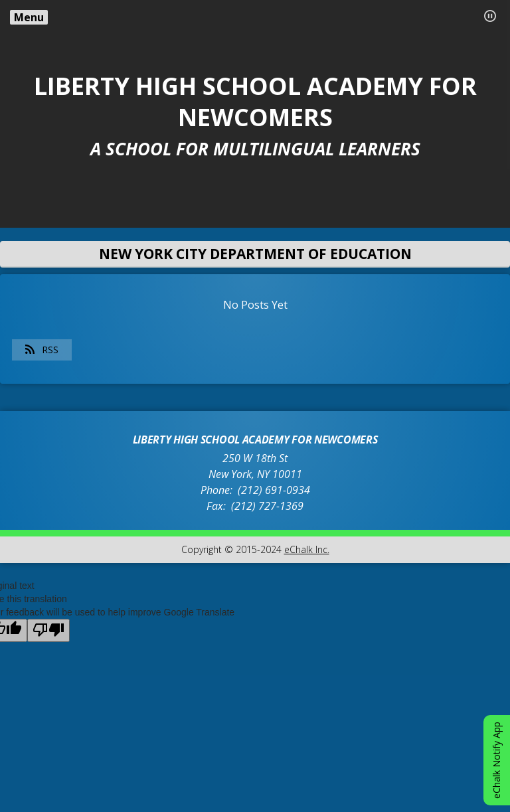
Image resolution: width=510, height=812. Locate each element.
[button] (490, 16)
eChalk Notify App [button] (496, 760)
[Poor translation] (48, 630)
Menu (29, 17)
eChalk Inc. (307, 549)
